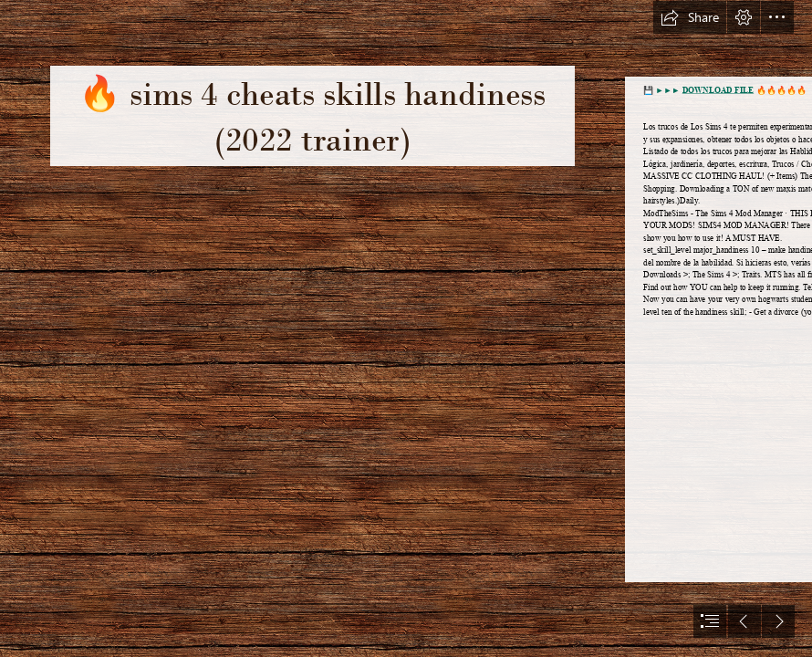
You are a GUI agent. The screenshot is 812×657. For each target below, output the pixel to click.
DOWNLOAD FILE (718, 90)
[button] (690, 17)
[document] (406, 328)
